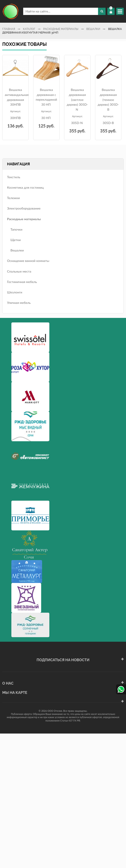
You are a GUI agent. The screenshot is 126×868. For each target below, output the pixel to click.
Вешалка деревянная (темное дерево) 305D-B (108, 100)
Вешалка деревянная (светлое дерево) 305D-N (77, 100)
